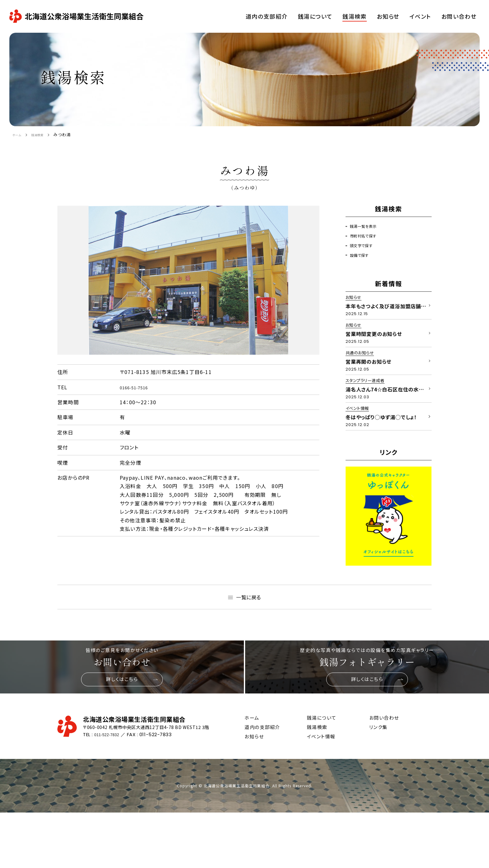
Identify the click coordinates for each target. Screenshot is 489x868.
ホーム (19, 134)
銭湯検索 (44, 134)
